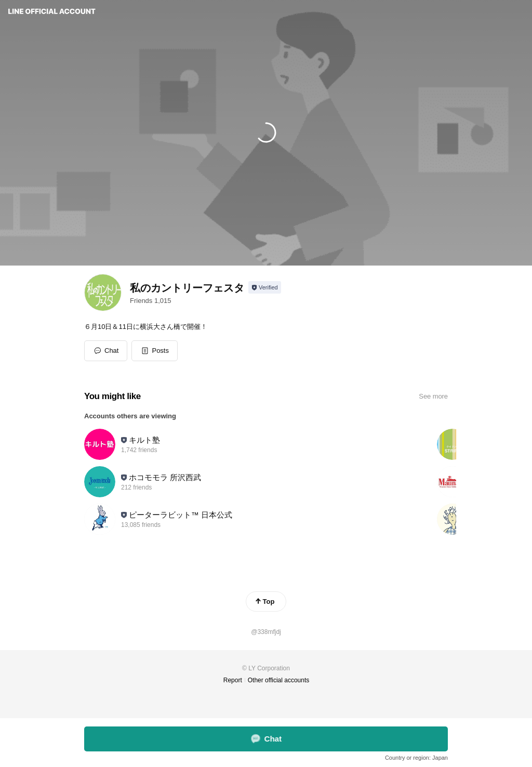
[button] (155, 351)
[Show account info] (265, 287)
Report (233, 680)
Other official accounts (279, 680)
